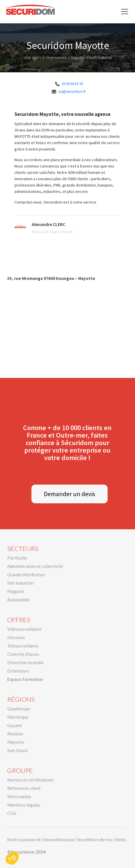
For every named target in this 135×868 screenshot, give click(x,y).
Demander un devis (70, 494)
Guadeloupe (19, 709)
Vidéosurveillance (24, 629)
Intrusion (16, 637)
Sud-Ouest (17, 750)
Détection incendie (25, 662)
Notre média (19, 797)
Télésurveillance (23, 646)
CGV (12, 813)
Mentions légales (24, 805)
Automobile (18, 600)
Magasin (16, 591)
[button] (123, 12)
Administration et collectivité (35, 566)
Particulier (17, 558)
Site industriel (20, 583)
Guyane (15, 725)
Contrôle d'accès (23, 654)
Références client (24, 788)
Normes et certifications (30, 780)
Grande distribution (26, 575)
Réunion (15, 734)
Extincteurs (18, 671)
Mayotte (16, 742)
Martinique (18, 717)
